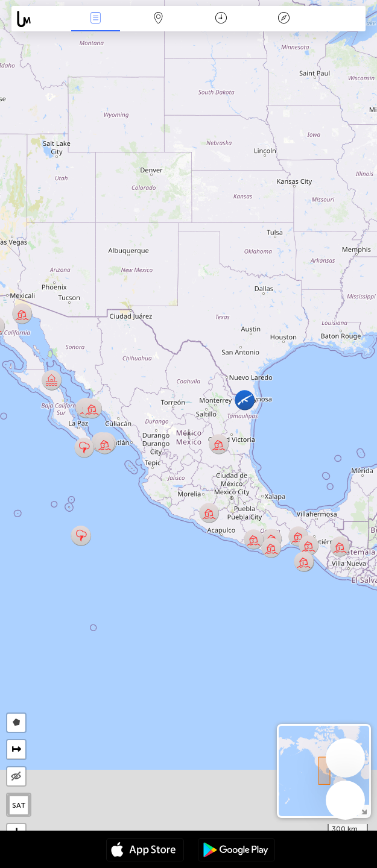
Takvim (221, 19)
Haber (96, 19)
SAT (19, 805)
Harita (159, 19)
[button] (92, 408)
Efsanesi (284, 19)
